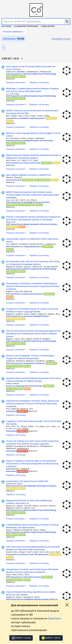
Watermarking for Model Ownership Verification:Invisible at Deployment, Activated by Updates (33, 156)
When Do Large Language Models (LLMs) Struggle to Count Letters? (33, 134)
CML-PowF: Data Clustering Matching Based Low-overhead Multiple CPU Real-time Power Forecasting (33, 548)
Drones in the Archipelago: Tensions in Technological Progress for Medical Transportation (30, 357)
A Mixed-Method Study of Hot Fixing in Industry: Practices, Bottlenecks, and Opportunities (33, 526)
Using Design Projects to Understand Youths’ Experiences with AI (32, 240)
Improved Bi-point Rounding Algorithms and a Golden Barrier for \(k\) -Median (31, 593)
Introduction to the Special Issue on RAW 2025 (27, 481)
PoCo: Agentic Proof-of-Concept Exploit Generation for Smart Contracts (31, 68)
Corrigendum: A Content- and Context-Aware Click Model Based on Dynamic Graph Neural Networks (32, 571)
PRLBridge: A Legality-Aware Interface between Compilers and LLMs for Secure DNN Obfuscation (33, 90)
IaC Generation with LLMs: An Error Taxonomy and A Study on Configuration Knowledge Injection (33, 263)
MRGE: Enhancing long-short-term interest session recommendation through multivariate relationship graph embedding (33, 195)
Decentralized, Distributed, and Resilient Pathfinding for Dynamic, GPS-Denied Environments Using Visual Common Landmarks (33, 286)
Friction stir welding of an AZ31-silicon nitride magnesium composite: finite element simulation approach (32, 442)
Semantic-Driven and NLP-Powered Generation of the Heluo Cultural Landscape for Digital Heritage (33, 380)
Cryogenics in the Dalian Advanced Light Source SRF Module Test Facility (33, 423)
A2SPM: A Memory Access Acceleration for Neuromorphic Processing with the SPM (32, 112)
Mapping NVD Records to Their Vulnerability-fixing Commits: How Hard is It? (29, 502)
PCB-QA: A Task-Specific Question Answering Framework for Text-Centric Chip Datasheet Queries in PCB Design (33, 218)
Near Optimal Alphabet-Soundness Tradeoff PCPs (29, 175)
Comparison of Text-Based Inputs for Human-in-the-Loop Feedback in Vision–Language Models (32, 310)
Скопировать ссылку (61, 39)
